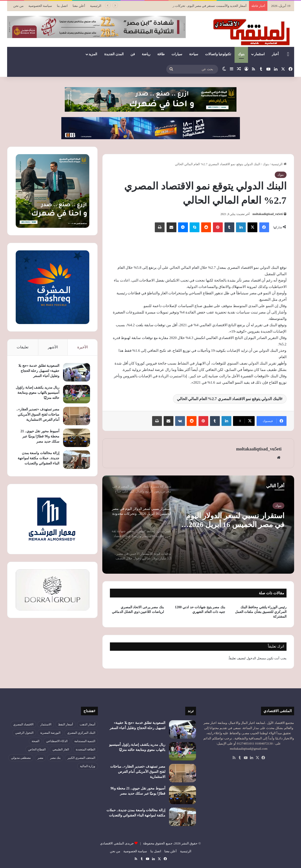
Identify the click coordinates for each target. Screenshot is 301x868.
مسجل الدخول (256, 658)
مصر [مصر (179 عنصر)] (40, 758)
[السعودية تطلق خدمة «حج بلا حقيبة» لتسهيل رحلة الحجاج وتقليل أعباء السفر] (77, 372)
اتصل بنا (62, 6)
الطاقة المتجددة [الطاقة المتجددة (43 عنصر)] (85, 749)
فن (133, 54)
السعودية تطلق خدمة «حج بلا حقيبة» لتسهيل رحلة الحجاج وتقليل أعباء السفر (39, 371)
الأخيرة (83, 347)
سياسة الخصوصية (40, 6)
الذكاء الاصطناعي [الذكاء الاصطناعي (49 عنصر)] (57, 741)
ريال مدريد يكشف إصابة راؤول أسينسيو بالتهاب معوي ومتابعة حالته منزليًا (38, 393)
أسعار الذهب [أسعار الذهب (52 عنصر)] (87, 724)
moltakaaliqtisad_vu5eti (268, 214)
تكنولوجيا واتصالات (218, 54)
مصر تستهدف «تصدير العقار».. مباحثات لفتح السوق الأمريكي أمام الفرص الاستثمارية (38, 414)
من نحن (18, 6)
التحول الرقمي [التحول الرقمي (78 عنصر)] (24, 733)
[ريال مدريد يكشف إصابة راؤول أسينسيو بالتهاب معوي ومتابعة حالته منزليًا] (77, 394)
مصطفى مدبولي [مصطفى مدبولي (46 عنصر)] (21, 758)
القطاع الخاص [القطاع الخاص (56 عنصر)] (37, 749)
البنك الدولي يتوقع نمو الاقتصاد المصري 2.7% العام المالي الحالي (229, 399)
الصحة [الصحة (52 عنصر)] (35, 741)
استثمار (259, 54)
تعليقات (23, 347)
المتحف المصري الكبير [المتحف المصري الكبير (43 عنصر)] (81, 758)
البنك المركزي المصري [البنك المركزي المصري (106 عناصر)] (81, 733)
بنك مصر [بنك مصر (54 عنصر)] (55, 758)
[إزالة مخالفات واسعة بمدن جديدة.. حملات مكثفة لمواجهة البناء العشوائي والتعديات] (77, 460)
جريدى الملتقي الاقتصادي (117, 843)
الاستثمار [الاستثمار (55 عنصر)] (46, 724)
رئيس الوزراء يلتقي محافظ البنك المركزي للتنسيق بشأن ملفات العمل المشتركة (261, 612)
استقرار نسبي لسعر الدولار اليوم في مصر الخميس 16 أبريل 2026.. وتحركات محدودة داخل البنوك (235, 520)
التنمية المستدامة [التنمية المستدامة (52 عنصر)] (85, 741)
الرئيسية (96, 6)
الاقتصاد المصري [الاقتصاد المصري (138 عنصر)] (23, 724)
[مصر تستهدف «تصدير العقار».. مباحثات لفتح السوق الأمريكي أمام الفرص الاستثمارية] (77, 416)
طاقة (161, 54)
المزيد (93, 54)
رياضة (146, 54)
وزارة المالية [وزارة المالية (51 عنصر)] (88, 766)
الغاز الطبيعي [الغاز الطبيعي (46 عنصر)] (61, 749)
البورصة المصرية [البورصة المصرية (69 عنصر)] (50, 733)
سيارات (177, 54)
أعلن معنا (79, 6)
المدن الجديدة (114, 54)
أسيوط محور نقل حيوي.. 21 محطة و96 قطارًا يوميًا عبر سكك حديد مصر (40, 436)
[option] (198, 525)
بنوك (241, 54)
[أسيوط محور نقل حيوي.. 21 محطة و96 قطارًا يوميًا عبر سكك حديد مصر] (77, 438)
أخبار (275, 54)
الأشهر (53, 347)
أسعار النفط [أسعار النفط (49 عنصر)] (65, 724)
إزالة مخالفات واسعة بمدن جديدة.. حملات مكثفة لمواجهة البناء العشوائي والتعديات (39, 458)
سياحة (194, 54)
